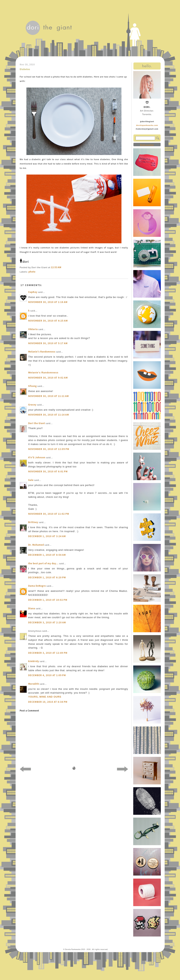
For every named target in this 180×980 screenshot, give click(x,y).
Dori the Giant (37, 423)
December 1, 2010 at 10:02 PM (48, 600)
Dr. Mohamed (36, 545)
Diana (32, 608)
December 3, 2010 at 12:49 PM (48, 653)
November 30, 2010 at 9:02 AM (48, 378)
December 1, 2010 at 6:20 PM (47, 577)
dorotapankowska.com (147, 125)
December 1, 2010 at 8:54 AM (47, 555)
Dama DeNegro (37, 586)
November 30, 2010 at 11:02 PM (49, 514)
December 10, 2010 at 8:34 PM (48, 702)
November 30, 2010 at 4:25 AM (48, 321)
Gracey (32, 405)
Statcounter (147, 145)
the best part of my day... (43, 563)
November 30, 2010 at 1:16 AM (48, 302)
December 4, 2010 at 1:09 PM (47, 675)
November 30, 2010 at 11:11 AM (49, 396)
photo (32, 272)
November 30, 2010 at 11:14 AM (49, 415)
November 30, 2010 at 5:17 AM (48, 343)
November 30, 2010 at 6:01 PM (48, 471)
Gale (31, 480)
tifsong (33, 386)
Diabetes (25, 69)
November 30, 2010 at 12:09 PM (49, 449)
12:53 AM (56, 267)
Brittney (33, 522)
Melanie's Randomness (42, 352)
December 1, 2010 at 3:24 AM (47, 536)
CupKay (33, 292)
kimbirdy (34, 661)
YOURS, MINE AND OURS (45, 697)
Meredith (34, 684)
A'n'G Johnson (37, 457)
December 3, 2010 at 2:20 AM (47, 622)
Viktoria (33, 329)
